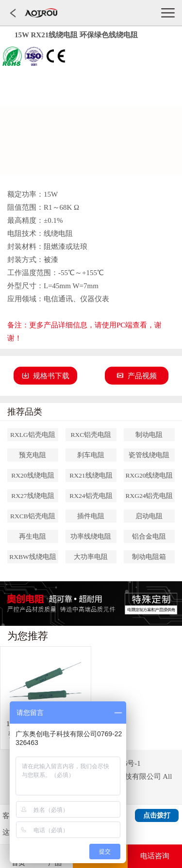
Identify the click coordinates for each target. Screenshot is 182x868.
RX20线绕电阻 (33, 475)
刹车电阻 (91, 455)
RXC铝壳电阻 (91, 435)
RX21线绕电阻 (91, 475)
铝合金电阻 (149, 536)
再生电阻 (33, 536)
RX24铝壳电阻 (91, 496)
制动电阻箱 (149, 557)
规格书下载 (46, 376)
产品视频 (137, 376)
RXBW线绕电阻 (33, 557)
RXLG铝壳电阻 (33, 435)
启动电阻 (149, 516)
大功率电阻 (91, 557)
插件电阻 (91, 516)
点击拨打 (157, 815)
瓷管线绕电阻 (149, 455)
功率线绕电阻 (91, 536)
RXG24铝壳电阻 (149, 496)
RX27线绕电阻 (33, 496)
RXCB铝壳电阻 (33, 516)
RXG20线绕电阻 (149, 475)
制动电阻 (149, 435)
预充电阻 (33, 455)
